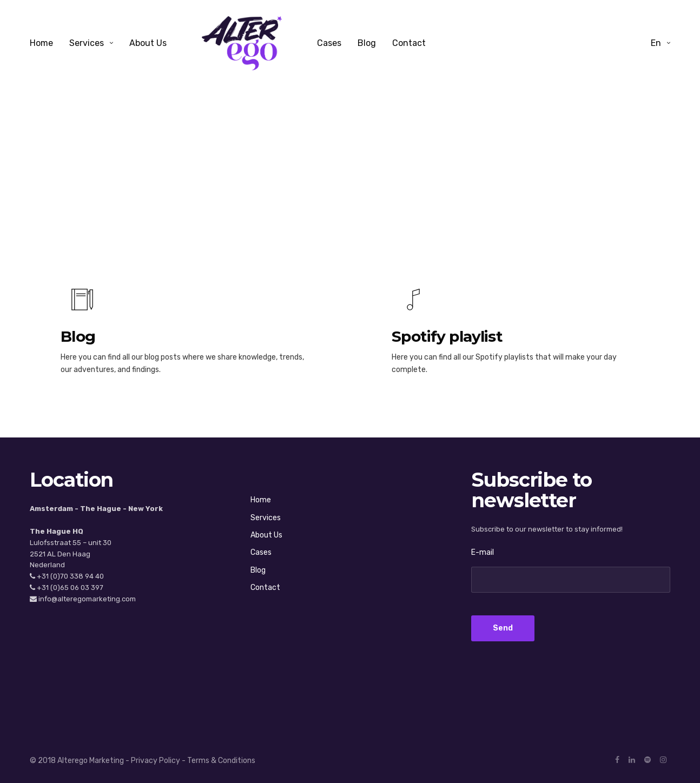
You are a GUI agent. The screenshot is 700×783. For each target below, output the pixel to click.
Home (41, 43)
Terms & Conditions (221, 761)
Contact (409, 43)
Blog (367, 43)
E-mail (483, 552)
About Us (148, 43)
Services (87, 43)
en (656, 43)
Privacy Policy (156, 761)
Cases (329, 43)
